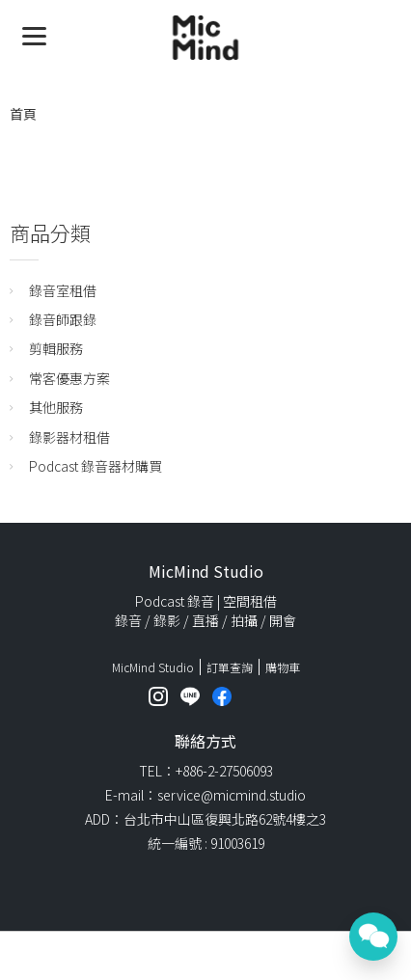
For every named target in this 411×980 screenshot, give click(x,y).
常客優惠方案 (69, 378)
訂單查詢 (230, 667)
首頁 (23, 114)
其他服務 (56, 407)
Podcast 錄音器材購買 (96, 466)
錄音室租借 (63, 290)
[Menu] (34, 34)
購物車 (283, 667)
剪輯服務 (56, 348)
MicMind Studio (153, 667)
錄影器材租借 (69, 437)
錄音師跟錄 (63, 319)
